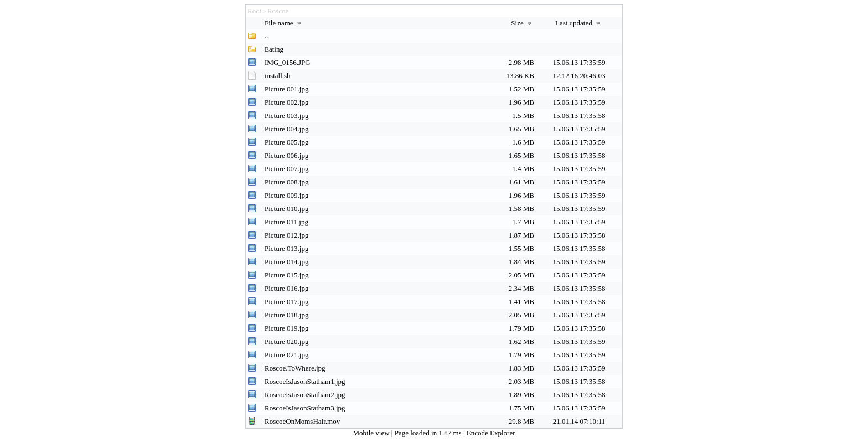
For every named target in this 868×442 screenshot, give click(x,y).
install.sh (278, 76)
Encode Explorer (491, 433)
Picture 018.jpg (286, 315)
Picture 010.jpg (286, 209)
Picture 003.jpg (286, 115)
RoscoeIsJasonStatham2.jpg (305, 395)
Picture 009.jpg (286, 195)
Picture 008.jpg (286, 182)
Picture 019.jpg (286, 328)
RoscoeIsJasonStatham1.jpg (305, 381)
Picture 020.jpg (286, 341)
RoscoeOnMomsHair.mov (302, 421)
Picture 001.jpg (286, 89)
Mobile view (372, 433)
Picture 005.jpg (286, 142)
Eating (274, 49)
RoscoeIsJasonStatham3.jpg (305, 408)
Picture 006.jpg (286, 155)
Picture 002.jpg (286, 102)
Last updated (579, 23)
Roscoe (278, 11)
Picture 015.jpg (286, 275)
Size (523, 23)
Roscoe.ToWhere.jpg (295, 368)
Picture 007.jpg (286, 169)
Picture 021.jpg (286, 355)
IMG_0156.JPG (288, 62)
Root (254, 11)
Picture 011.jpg (286, 222)
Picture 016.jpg (286, 288)
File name (284, 23)
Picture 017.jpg (286, 302)
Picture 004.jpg (286, 129)
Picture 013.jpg (286, 248)
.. (267, 36)
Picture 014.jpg (286, 262)
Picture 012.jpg (286, 235)
